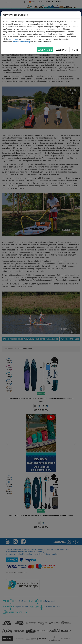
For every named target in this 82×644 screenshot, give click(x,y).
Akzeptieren (45, 50)
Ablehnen (62, 50)
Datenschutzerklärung (21, 42)
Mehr (75, 50)
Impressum (13, 39)
